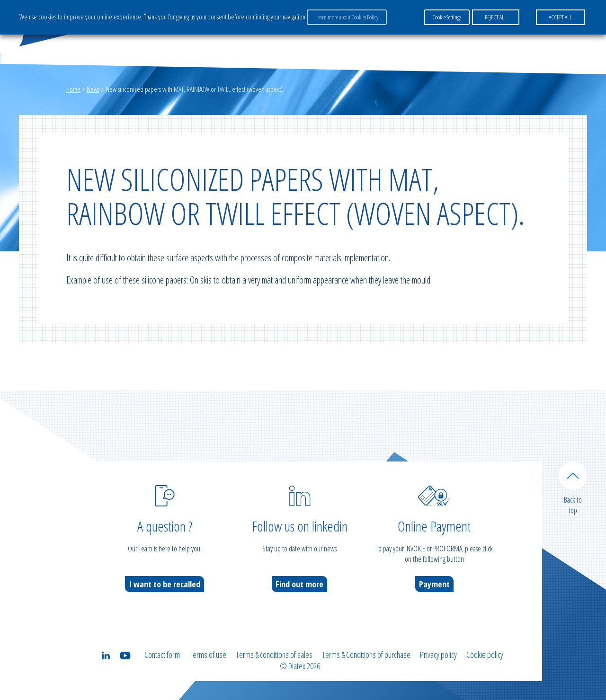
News (93, 89)
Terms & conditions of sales (274, 655)
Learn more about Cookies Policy (347, 17)
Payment (434, 584)
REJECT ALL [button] (496, 17)
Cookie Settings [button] (447, 17)
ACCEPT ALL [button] (560, 17)
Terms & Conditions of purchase (366, 655)
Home (73, 89)
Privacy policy (438, 655)
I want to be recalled (165, 584)
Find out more (299, 584)
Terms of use (208, 655)
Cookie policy (485, 655)
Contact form (162, 655)
